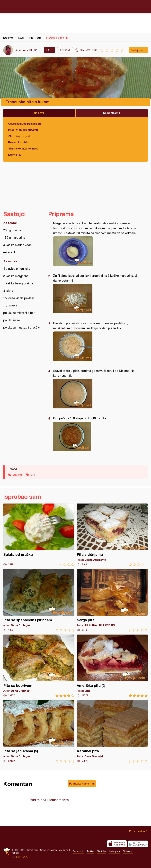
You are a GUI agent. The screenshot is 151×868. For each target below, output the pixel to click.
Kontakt (15, 853)
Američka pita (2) (112, 666)
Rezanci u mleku (19, 142)
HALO (25, 857)
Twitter (90, 851)
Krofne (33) (15, 155)
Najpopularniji (112, 113)
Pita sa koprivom (39, 666)
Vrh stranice (137, 831)
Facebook (78, 851)
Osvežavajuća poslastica (24, 124)
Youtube (102, 851)
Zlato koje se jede (20, 136)
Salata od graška (39, 535)
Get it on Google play (138, 844)
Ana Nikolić (30, 50)
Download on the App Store (117, 844)
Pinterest (128, 851)
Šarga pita (112, 600)
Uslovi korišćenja (49, 850)
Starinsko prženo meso (23, 148)
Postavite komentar (82, 783)
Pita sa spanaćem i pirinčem (39, 600)
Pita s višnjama (112, 535)
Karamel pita (112, 731)
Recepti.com (76, 6)
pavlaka (17, 475)
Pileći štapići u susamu (23, 130)
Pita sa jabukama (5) (39, 731)
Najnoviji (39, 113)
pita (33, 475)
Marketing (64, 850)
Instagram (114, 851)
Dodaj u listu (138, 50)
